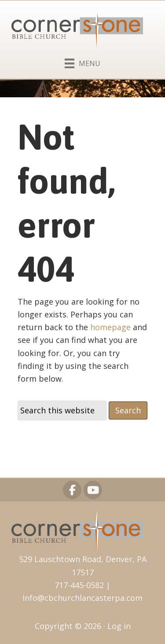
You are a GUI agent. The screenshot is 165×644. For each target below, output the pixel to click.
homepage (110, 327)
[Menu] (82, 62)
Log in (119, 626)
